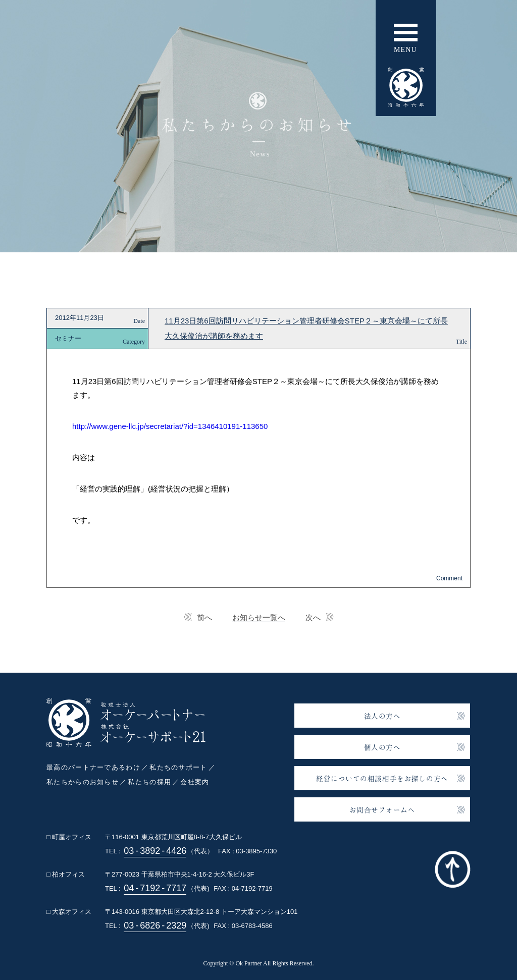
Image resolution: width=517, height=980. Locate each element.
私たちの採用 (149, 782)
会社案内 (195, 782)
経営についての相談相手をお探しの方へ (382, 778)
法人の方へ (382, 716)
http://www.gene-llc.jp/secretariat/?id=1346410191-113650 (170, 426)
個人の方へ (382, 747)
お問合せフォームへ (382, 810)
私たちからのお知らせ (83, 782)
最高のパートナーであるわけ (93, 767)
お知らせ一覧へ (259, 617)
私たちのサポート (178, 767)
